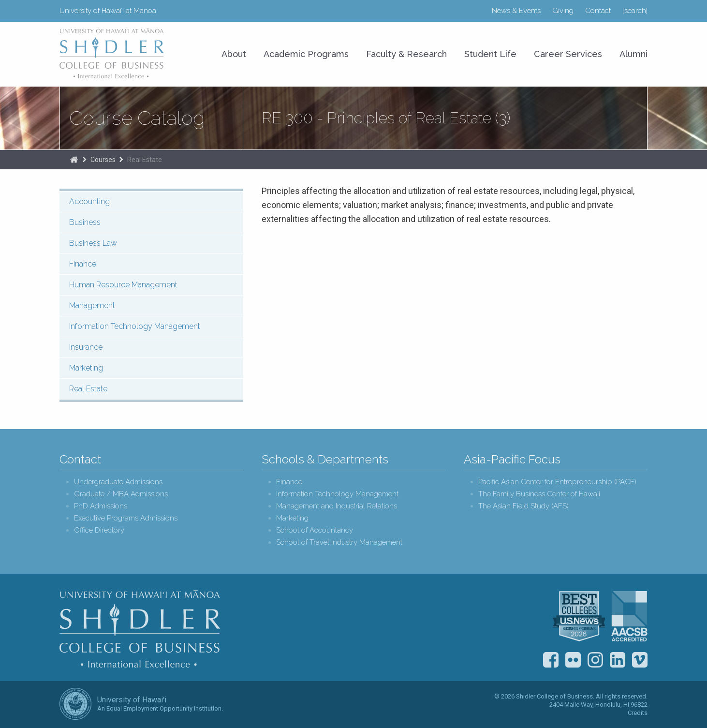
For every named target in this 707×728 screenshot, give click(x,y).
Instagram (595, 660)
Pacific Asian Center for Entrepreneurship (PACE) (557, 482)
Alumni (633, 54)
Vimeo (640, 660)
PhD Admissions (101, 506)
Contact (598, 11)
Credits (638, 713)
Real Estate (145, 160)
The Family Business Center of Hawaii (539, 494)
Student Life (490, 54)
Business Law (93, 243)
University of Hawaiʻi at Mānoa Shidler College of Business (112, 53)
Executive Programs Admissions (126, 518)
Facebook (551, 660)
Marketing (86, 368)
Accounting (89, 201)
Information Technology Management (135, 326)
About (234, 54)
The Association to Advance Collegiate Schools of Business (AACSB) (629, 616)
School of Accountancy (315, 530)
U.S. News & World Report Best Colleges (579, 616)
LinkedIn (618, 660)
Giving (563, 11)
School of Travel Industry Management (339, 542)
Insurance (86, 347)
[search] (635, 11)
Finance (83, 264)
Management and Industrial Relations (337, 506)
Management (92, 305)
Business (85, 222)
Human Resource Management (123, 285)
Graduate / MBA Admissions (121, 494)
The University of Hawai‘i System (75, 704)
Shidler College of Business (140, 629)
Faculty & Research (406, 54)
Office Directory (99, 530)
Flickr (573, 660)
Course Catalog (137, 118)
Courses (103, 160)
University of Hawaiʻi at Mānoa (108, 11)
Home (74, 160)
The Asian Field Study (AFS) (523, 506)
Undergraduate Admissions (118, 482)
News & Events (516, 11)
